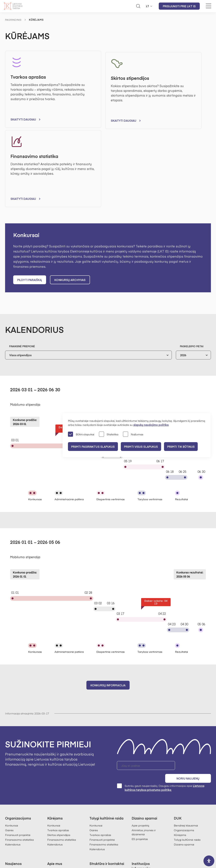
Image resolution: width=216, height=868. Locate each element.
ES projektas (140, 749)
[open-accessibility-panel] (209, 861)
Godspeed (111, 855)
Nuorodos (138, 828)
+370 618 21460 (111, 841)
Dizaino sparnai (184, 754)
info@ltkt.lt (140, 841)
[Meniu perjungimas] (209, 6)
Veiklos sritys (140, 809)
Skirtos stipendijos (59, 745)
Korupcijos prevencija (146, 800)
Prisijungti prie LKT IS (179, 6)
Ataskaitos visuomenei (62, 814)
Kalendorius (13, 754)
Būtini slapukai (81, 434)
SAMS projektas (100, 815)
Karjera (52, 819)
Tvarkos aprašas (58, 740)
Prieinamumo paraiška (146, 823)
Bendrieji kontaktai (101, 781)
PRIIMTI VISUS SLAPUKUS (145, 447)
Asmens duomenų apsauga (150, 790)
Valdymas (54, 785)
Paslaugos (138, 819)
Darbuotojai (97, 785)
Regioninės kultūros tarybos (65, 804)
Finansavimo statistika (19, 750)
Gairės (9, 740)
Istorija (52, 809)
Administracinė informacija (149, 785)
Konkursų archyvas (71, 200)
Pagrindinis (13, 20)
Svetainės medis (75, 855)
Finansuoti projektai (18, 745)
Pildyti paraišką (30, 200)
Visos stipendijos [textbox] (20, 275)
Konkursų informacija (108, 605)
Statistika (109, 434)
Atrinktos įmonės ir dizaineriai (144, 742)
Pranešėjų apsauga (144, 804)
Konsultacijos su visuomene (149, 795)
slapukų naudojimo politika (151, 425)
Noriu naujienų (195, 685)
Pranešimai (12, 781)
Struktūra (53, 790)
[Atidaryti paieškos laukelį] (138, 6)
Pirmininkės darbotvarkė (63, 795)
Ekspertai (53, 800)
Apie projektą (140, 735)
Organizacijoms (184, 740)
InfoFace (146, 855)
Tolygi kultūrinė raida (187, 750)
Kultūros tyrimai (99, 806)
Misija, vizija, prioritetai (61, 781)
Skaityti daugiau (23, 119)
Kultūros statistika (101, 811)
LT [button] (148, 6)
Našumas (133, 434)
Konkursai (12, 735)
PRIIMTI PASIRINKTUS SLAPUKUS (94, 447)
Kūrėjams (180, 745)
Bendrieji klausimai (186, 735)
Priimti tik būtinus (187, 447)
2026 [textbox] (183, 275)
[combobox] (88, 275)
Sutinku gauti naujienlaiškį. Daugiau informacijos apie (161, 698)
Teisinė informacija (144, 814)
